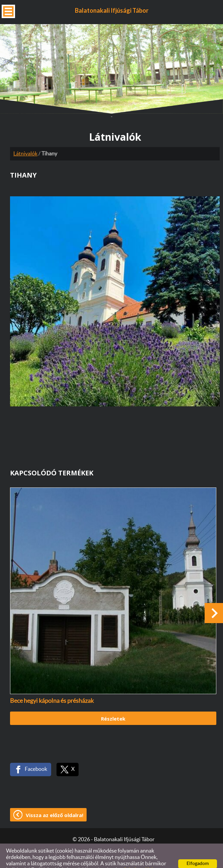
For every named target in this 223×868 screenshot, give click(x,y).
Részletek (113, 703)
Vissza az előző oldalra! (54, 799)
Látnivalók (25, 138)
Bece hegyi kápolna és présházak (52, 685)
